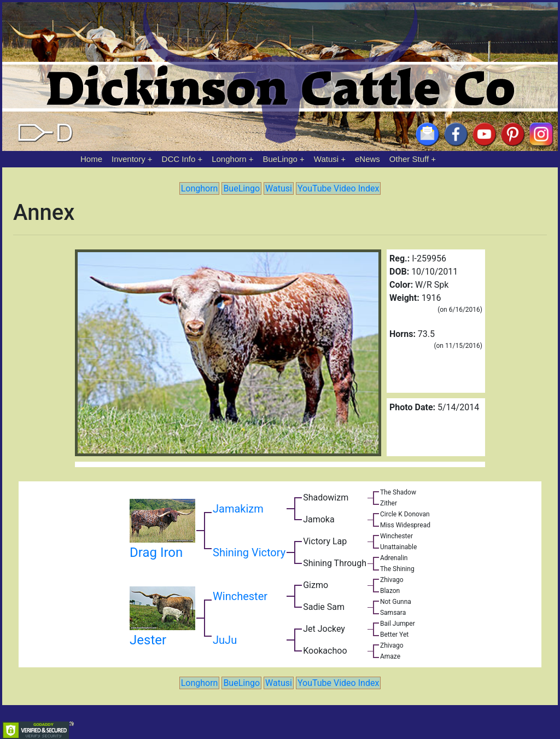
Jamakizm (238, 509)
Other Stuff (409, 159)
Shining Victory (249, 552)
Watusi (326, 159)
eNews (367, 159)
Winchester (240, 596)
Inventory (129, 159)
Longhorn (229, 159)
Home (91, 159)
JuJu (225, 640)
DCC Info (179, 159)
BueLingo (280, 159)
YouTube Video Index (338, 188)
